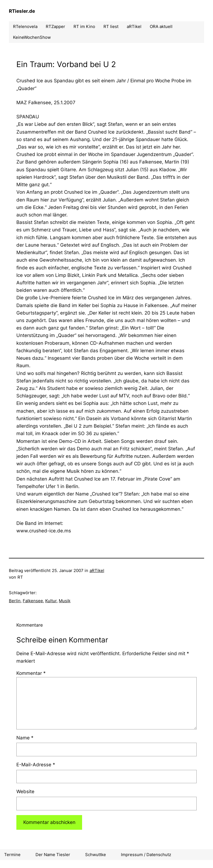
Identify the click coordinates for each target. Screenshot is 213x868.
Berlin (15, 601)
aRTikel (97, 570)
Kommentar (31, 673)
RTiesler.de (22, 11)
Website (25, 792)
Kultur (51, 601)
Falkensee (33, 601)
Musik (65, 601)
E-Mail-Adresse (36, 765)
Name (25, 738)
